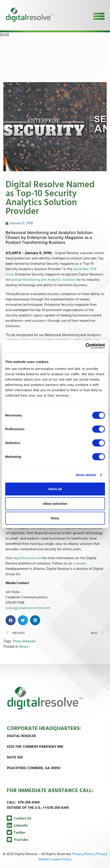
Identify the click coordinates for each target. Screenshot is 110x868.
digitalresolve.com (27, 558)
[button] (11, 620)
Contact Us (19, 819)
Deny (55, 518)
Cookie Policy (61, 860)
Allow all (55, 489)
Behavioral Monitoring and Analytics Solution (41, 280)
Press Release (24, 641)
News (24, 647)
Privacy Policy (83, 854)
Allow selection (55, 504)
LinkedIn (80, 564)
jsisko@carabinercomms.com (28, 608)
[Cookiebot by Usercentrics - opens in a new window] (85, 346)
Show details (86, 475)
